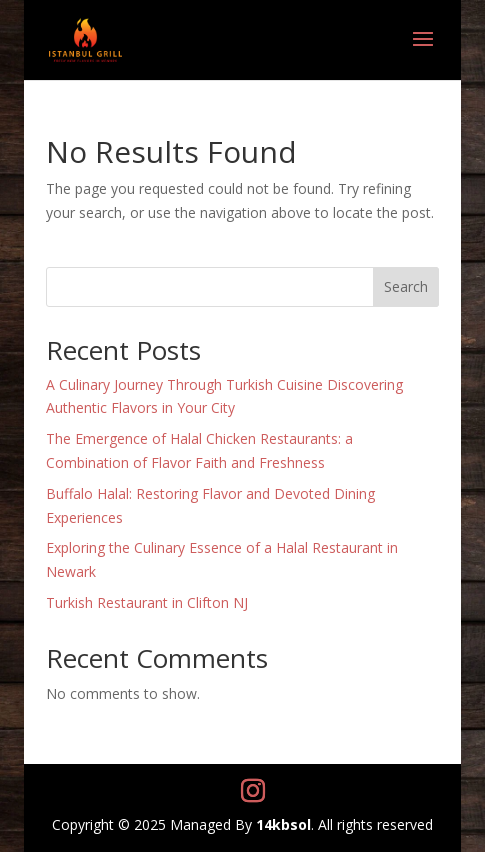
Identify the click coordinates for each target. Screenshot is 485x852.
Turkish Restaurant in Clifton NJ (147, 602)
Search (406, 286)
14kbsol (283, 824)
